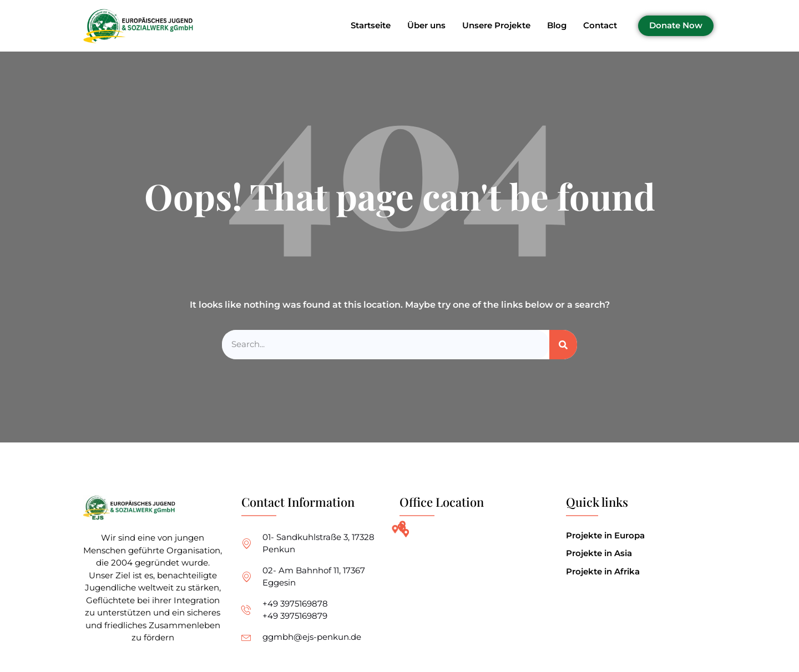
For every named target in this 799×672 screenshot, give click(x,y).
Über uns (426, 26)
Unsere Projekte (496, 26)
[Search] (563, 345)
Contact (600, 26)
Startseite (371, 26)
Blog (557, 26)
